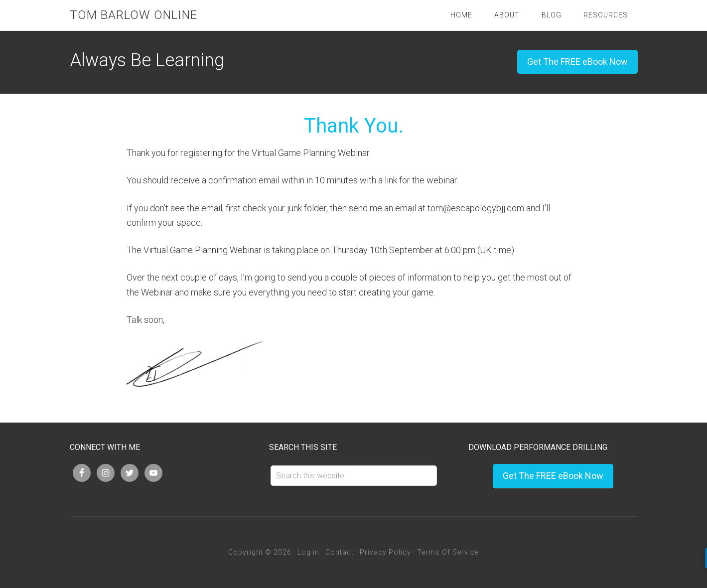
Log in (308, 552)
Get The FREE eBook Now (577, 62)
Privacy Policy (385, 552)
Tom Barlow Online (134, 15)
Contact (340, 552)
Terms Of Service (448, 552)
